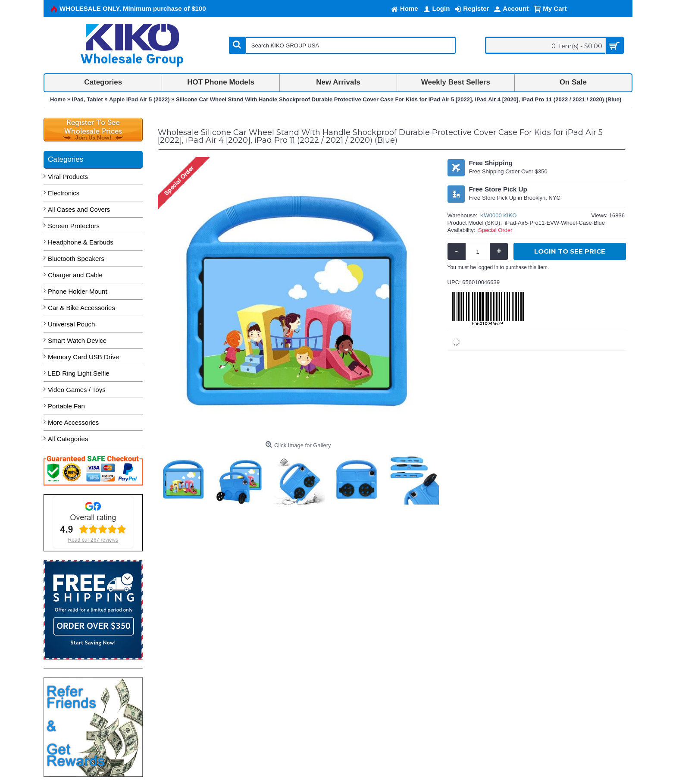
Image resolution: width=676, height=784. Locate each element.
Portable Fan (66, 406)
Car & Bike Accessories (81, 308)
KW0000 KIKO (499, 215)
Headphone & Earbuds (81, 242)
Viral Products (68, 177)
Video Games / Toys (77, 390)
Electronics (64, 193)
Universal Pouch (71, 324)
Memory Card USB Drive (83, 357)
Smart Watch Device (77, 340)
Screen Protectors (74, 226)
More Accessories (73, 422)
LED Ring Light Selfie (79, 373)
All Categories (68, 439)
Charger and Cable (75, 275)
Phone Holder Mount (78, 291)
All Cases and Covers (79, 209)
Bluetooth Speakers (76, 259)
